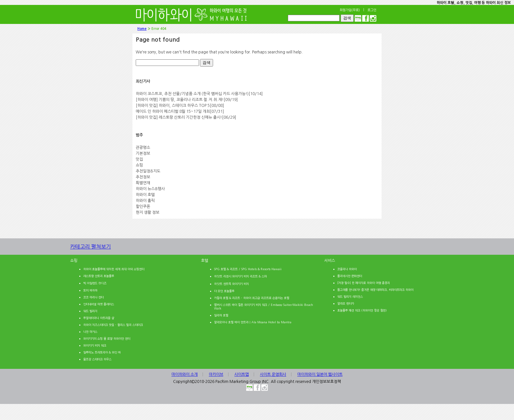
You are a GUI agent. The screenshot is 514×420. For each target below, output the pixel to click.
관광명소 (143, 148)
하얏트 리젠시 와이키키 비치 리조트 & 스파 (240, 276)
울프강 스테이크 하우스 (97, 359)
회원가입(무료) (350, 10)
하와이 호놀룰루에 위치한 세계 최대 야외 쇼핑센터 (114, 269)
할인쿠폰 (143, 207)
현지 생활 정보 (148, 212)
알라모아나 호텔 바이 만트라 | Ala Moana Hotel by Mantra (253, 322)
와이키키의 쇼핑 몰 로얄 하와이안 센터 (107, 339)
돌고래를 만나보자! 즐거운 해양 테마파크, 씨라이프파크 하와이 (375, 290)
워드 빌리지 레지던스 (350, 297)
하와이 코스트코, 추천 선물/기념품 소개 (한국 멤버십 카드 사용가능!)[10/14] (199, 94)
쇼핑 (139, 165)
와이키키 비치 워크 (95, 345)
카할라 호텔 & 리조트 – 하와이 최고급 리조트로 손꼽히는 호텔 (252, 298)
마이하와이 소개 (185, 374)
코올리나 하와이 (347, 269)
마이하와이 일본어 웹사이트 (320, 374)
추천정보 (143, 177)
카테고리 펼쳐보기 (99, 249)
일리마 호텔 (221, 315)
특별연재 (143, 183)
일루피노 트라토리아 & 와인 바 (102, 352)
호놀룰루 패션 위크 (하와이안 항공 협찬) (362, 310)
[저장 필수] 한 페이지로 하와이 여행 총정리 (364, 283)
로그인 (372, 10)
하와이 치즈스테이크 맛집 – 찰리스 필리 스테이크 (113, 325)
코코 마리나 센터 (93, 297)
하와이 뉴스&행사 (150, 189)
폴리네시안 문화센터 (350, 276)
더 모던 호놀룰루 (224, 291)
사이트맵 (242, 374)
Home (142, 29)
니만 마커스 (90, 332)
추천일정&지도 (148, 171)
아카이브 (216, 374)
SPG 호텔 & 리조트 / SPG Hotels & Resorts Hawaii (248, 269)
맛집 (139, 159)
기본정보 (143, 153)
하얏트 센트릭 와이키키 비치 (231, 284)
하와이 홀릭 (145, 201)
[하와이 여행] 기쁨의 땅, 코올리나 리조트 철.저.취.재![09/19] (187, 100)
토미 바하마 (90, 290)
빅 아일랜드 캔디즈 (95, 283)
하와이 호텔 (145, 195)
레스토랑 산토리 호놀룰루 (99, 276)
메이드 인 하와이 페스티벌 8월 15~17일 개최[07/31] (180, 111)
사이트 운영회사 (273, 374)
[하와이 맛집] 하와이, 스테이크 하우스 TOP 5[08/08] (180, 106)
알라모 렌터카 (346, 303)
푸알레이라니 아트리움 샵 (99, 318)
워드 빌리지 (90, 311)
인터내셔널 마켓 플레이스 (99, 304)
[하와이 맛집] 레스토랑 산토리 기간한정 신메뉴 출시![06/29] (186, 117)
